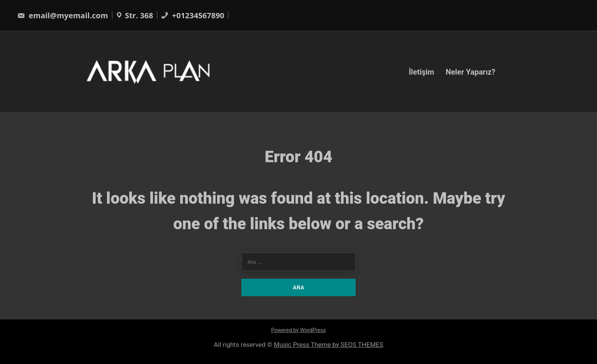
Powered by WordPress (298, 330)
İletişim (421, 72)
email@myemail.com (63, 15)
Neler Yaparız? (470, 72)
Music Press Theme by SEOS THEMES (328, 345)
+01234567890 (192, 15)
